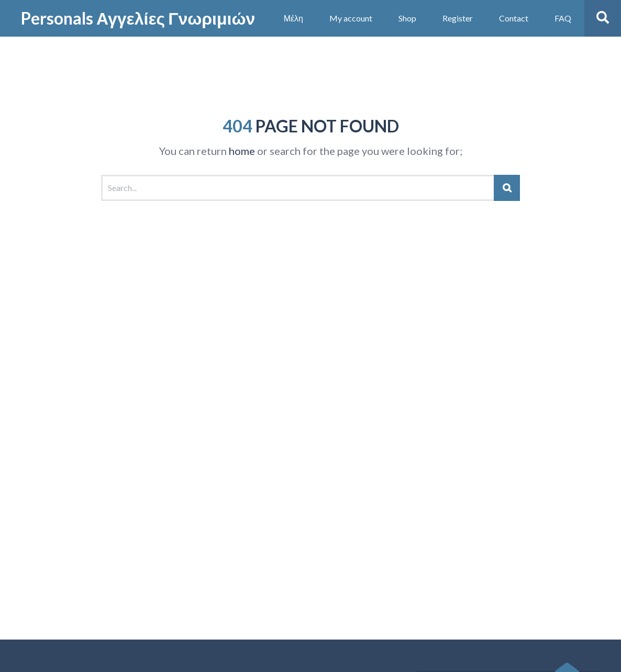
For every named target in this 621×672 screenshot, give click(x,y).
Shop (407, 18)
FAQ (563, 18)
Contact (514, 18)
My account (351, 18)
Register (458, 18)
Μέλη (293, 18)
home (242, 151)
